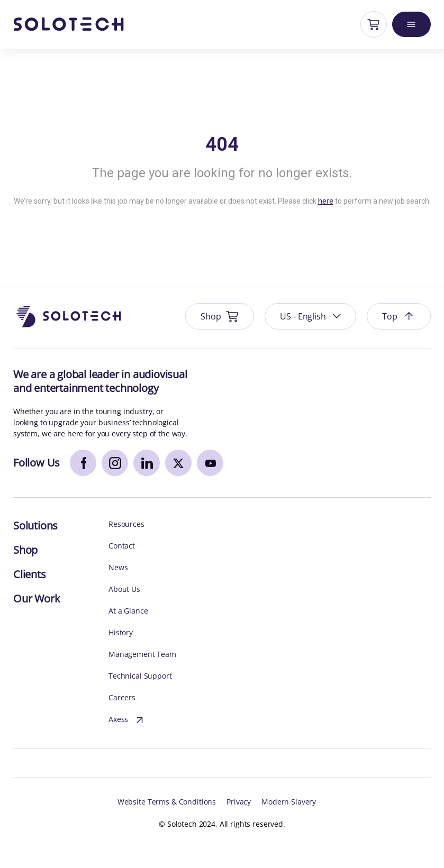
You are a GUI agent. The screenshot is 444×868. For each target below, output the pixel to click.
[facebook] (83, 463)
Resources (126, 524)
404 (222, 144)
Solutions (35, 526)
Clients (30, 574)
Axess (127, 720)
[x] (178, 463)
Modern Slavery (289, 802)
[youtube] (210, 463)
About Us (124, 590)
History (121, 633)
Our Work (37, 599)
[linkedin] (147, 463)
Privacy (239, 802)
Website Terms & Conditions (167, 802)
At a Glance (128, 611)
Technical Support (140, 676)
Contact (122, 546)
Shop (25, 550)
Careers (122, 698)
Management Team (142, 655)
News (118, 568)
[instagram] (115, 463)
